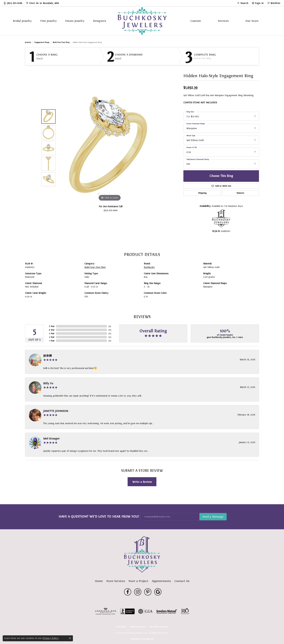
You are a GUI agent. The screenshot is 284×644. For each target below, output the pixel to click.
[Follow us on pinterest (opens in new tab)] (148, 592)
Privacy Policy (121, 627)
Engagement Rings (42, 42)
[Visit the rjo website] (185, 611)
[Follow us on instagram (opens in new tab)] (138, 592)
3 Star (52, 333)
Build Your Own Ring (61, 42)
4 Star (52, 330)
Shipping (202, 193)
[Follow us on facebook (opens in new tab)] (128, 592)
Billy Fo (48, 383)
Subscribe (213, 517)
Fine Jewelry (49, 21)
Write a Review (142, 482)
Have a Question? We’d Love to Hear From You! (99, 516)
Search (40, 58)
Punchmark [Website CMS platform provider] (148, 639)
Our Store (252, 21)
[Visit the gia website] (145, 611)
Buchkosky (149, 267)
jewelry (28, 42)
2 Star (52, 337)
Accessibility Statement (159, 627)
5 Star (52, 326)
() (110, 326)
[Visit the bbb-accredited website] (127, 611)
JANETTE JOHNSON (56, 411)
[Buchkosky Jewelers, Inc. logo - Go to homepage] (142, 21)
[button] (243, 3)
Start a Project (138, 581)
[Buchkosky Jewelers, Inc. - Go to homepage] (142, 555)
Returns (240, 193)
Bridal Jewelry (22, 21)
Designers (100, 21)
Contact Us (182, 581)
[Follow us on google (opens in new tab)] (158, 592)
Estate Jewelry (75, 21)
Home (99, 581)
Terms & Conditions (138, 627)
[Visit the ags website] (106, 611)
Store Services (116, 581)
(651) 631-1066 (111, 210)
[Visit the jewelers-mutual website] (167, 611)
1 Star (52, 341)
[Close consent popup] (70, 638)
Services (223, 21)
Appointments (161, 581)
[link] (13, 3)
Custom (196, 21)
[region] (110, 148)
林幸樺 (48, 356)
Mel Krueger (51, 439)
